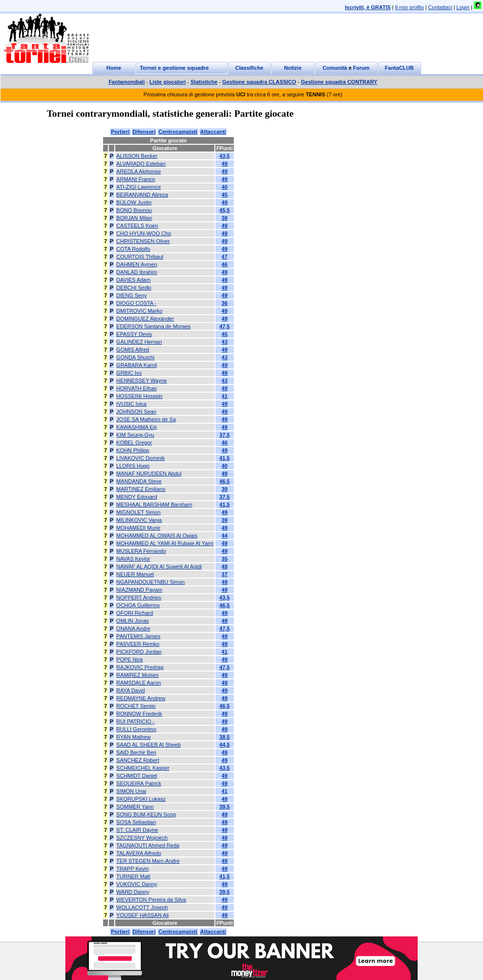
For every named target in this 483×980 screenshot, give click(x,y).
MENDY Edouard (136, 497)
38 (225, 218)
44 (225, 536)
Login (463, 7)
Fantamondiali (127, 82)
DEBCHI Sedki (134, 288)
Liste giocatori (168, 82)
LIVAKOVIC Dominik (140, 458)
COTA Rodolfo (133, 249)
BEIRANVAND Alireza (142, 195)
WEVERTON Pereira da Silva (151, 900)
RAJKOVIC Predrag (140, 667)
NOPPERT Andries (139, 597)
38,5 (224, 737)
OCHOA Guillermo (138, 605)
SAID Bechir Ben (136, 752)
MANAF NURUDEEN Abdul (149, 474)
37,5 (224, 435)
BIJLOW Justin (134, 202)
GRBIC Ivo (129, 373)
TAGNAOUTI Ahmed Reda (148, 845)
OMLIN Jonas (132, 621)
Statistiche (204, 82)
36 (225, 303)
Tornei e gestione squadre (174, 68)
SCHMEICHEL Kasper (143, 768)
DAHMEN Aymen (136, 264)
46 (225, 264)
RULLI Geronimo (136, 729)
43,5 (224, 156)
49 (225, 164)
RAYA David (130, 690)
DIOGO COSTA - (136, 303)
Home (114, 68)
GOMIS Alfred (133, 350)
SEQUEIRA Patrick (139, 783)
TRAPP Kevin (132, 869)
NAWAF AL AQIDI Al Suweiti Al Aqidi (159, 567)
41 (225, 396)
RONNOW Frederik (139, 714)
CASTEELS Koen (137, 226)
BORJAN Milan (134, 218)
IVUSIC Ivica (131, 404)
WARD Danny (133, 892)
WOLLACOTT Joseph (142, 907)
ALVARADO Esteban (141, 164)
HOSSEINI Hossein (139, 396)
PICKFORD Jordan (139, 652)
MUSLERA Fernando (141, 551)
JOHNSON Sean (136, 412)
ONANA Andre (133, 628)
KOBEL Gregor (134, 443)
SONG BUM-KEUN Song (146, 814)
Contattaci (440, 7)
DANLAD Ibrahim (136, 272)
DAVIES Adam (133, 280)
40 (225, 187)
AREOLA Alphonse (138, 171)
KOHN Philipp (133, 450)
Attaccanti (213, 132)
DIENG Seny (131, 295)
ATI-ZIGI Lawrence (138, 187)
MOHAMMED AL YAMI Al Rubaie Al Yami (165, 543)
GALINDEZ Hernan (139, 342)
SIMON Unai (131, 791)
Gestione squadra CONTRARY (339, 82)
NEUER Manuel (135, 574)
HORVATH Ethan (136, 388)
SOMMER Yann (135, 807)
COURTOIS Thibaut (140, 257)
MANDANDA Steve (139, 481)
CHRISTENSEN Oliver (143, 241)
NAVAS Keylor (133, 559)
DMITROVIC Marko (139, 311)
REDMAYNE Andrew (141, 698)
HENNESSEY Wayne (142, 381)
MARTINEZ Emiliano (141, 489)
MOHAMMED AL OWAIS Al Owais (157, 536)
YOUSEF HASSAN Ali (142, 915)
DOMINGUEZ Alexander (145, 319)
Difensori (144, 132)
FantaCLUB (399, 68)
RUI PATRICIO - (135, 721)
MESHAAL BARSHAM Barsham (154, 505)
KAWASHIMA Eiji (136, 427)
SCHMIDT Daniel (136, 776)
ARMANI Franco (136, 179)
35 (225, 559)
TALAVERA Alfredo (139, 853)
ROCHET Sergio (136, 706)
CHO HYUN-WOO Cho (143, 233)
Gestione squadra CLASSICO (259, 82)
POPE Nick (129, 659)
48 (225, 838)
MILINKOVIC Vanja (139, 520)
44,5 (224, 745)
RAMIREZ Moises (137, 675)
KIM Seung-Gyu (135, 435)
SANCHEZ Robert (138, 760)
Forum (361, 68)
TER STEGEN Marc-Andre (148, 861)
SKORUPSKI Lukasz (141, 799)
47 (225, 257)
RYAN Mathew (133, 737)
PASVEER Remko (138, 644)
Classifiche (249, 68)
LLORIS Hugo (133, 466)
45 (225, 195)
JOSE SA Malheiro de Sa (146, 419)
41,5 (224, 458)
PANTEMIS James (138, 636)
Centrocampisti (178, 132)
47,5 (224, 326)
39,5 (224, 807)
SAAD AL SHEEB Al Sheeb (148, 745)
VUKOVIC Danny (136, 884)
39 (225, 489)
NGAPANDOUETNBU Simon (151, 582)
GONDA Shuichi (135, 357)
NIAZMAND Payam (139, 590)
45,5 (224, 210)
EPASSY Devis (134, 334)
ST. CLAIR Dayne (137, 830)
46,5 (224, 481)
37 (225, 574)
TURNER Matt (133, 876)
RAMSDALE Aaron (138, 683)
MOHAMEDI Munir (138, 528)
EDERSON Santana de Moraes (153, 326)
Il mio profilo (409, 7)
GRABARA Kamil (136, 365)
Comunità (335, 68)
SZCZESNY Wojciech (142, 838)
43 (225, 342)
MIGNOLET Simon (138, 512)
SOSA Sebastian (136, 822)
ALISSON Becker (137, 156)
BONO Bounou (134, 210)
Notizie (293, 68)
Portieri (120, 132)
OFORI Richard (135, 613)
